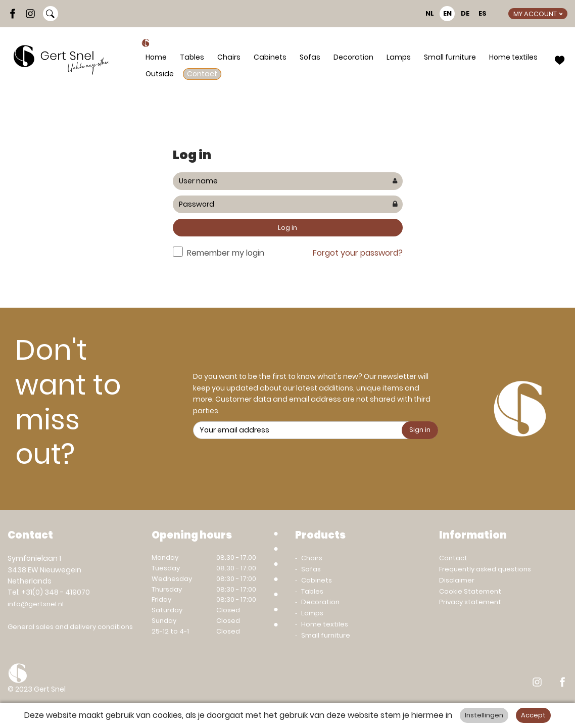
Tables (192, 57)
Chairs (229, 57)
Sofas (310, 57)
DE (465, 13)
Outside (160, 74)
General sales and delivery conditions (70, 627)
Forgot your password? (358, 253)
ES (483, 13)
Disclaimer (457, 580)
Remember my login (226, 253)
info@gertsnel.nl (36, 604)
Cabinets (270, 57)
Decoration (353, 57)
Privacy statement (470, 602)
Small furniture (450, 57)
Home (156, 57)
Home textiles (513, 57)
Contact (202, 74)
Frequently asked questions (485, 569)
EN (447, 13)
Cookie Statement (470, 591)
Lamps (399, 57)
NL (430, 13)
